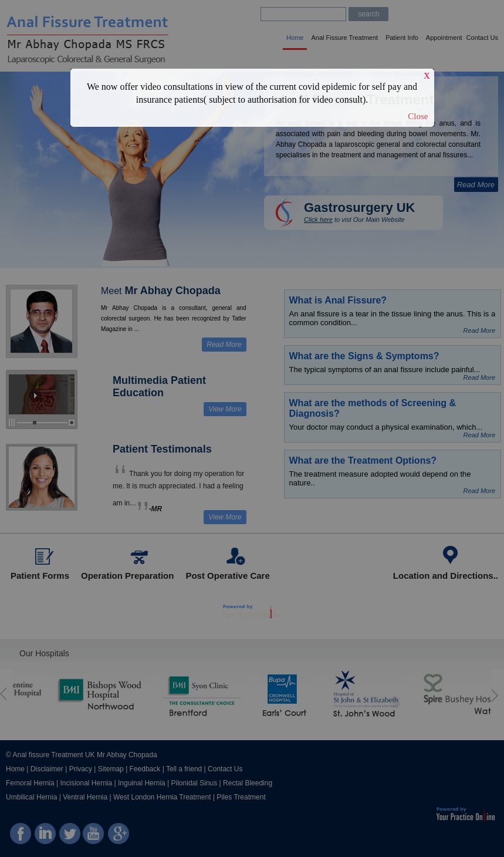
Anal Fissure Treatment (344, 38)
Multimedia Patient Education (159, 387)
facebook (21, 839)
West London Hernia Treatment (162, 797)
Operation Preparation (127, 576)
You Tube (93, 839)
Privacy (81, 769)
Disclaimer (47, 769)
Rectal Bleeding (248, 783)
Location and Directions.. (446, 576)
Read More (476, 185)
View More (225, 409)
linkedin (45, 839)
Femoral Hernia (30, 783)
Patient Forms (40, 576)
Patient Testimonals (162, 449)
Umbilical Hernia (31, 797)
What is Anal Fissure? (338, 300)
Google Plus (117, 839)
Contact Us (482, 38)
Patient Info (402, 38)
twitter (69, 839)
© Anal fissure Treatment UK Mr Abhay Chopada (82, 755)
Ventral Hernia (85, 797)
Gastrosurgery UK (360, 207)
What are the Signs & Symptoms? (364, 356)
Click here (318, 220)
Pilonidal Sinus (195, 783)
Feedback (145, 769)
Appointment (444, 38)
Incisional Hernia (87, 783)
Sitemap (111, 769)
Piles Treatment (241, 797)
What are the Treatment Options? (363, 460)
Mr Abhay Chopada (173, 291)
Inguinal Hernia (142, 783)
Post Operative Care (227, 576)
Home (295, 38)
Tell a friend (184, 769)
